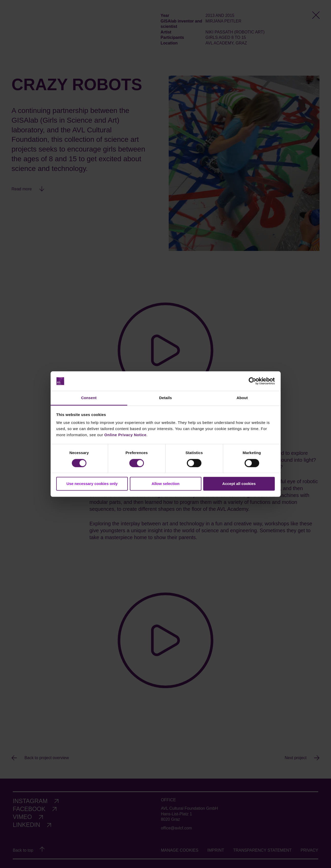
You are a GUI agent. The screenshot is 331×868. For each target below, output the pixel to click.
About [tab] (242, 398)
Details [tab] (166, 398)
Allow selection (166, 484)
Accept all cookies (239, 484)
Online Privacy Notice (125, 435)
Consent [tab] (89, 398)
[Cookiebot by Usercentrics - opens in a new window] (252, 381)
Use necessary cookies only (92, 484)
